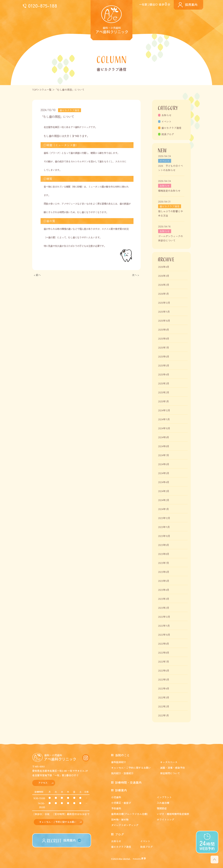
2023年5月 (164, 581)
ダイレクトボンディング (125, 825)
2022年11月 (164, 626)
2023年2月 (164, 608)
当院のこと (122, 755)
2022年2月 (164, 706)
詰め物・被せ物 (120, 819)
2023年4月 (164, 590)
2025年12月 (164, 303)
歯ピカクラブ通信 (171, 128)
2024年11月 (164, 419)
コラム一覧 (45, 90)
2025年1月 (164, 401)
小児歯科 (116, 797)
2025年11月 (164, 312)
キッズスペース (169, 762)
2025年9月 (164, 330)
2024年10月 (164, 428)
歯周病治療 (129, 814)
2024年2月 (164, 500)
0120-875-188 (43, 5)
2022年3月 (164, 697)
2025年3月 (164, 383)
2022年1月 (164, 715)
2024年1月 (164, 509)
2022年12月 (164, 617)
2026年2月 (164, 285)
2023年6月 (164, 572)
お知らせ (166, 115)
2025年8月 (164, 338)
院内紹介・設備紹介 (122, 773)
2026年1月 (164, 294)
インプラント (164, 797)
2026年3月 (164, 276)
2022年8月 (164, 653)
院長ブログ (168, 134)
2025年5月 (164, 365)
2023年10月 (164, 536)
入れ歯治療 (163, 803)
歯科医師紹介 (119, 762)
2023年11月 (164, 527)
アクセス (43, 783)
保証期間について (170, 773)
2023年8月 (164, 554)
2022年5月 (164, 679)
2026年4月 (164, 267)
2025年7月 (164, 347)
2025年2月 (164, 392)
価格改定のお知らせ (169, 191)
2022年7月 (164, 661)
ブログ (119, 834)
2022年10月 (164, 635)
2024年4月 (164, 482)
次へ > (136, 275)
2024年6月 (164, 464)
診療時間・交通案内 (128, 782)
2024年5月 (164, 473)
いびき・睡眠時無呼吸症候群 (173, 814)
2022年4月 (164, 688)
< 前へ (37, 275)
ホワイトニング (166, 819)
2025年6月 (164, 356)
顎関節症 (162, 808)
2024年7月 (164, 455)
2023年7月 (164, 563)
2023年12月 (164, 518)
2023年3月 (164, 599)
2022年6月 (164, 670)
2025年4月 (164, 374)
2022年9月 (164, 644)
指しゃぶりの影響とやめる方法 (171, 213)
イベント (166, 121)
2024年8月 (164, 446)
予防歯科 (116, 808)
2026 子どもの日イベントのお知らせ (171, 168)
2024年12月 (164, 410)
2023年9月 (164, 545)
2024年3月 (164, 491)
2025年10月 (164, 321)
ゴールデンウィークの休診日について (171, 238)
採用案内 (191, 5)
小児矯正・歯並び (121, 803)
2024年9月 (164, 437)
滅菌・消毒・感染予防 (173, 768)
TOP (35, 90)
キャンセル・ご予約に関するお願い (58, 822)
